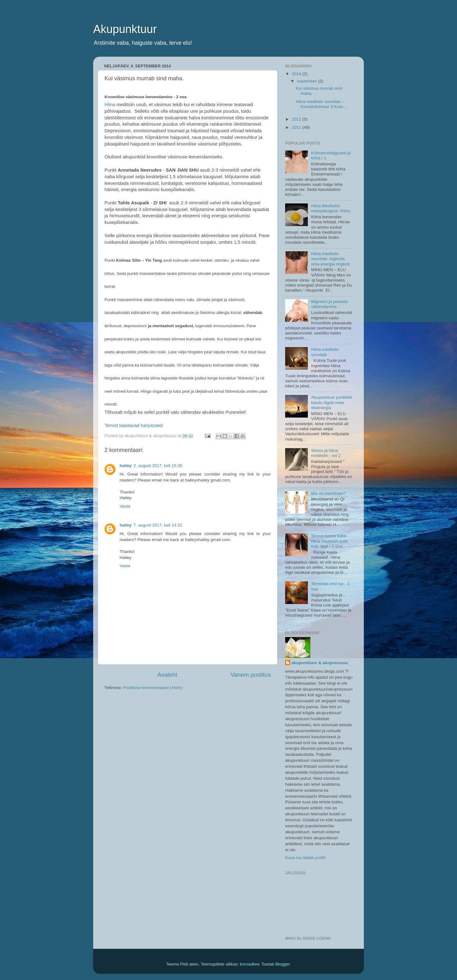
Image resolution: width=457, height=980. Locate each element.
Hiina (110, 105)
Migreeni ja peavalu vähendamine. (329, 304)
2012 (297, 119)
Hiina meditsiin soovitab (325, 352)
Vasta (125, 506)
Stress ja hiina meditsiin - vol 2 (326, 453)
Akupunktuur (125, 29)
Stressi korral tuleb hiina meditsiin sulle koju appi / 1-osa (329, 541)
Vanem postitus (251, 675)
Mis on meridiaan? (328, 493)
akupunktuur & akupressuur (320, 663)
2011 (297, 127)
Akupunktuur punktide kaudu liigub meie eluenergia (332, 402)
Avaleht (167, 675)
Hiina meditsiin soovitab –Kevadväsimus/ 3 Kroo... (321, 104)
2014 (297, 74)
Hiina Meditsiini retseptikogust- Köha (330, 208)
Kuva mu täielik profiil (305, 858)
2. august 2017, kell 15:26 (158, 466)
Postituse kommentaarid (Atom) (153, 688)
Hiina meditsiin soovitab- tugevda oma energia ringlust (330, 259)
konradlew (249, 964)
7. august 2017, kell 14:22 (158, 525)
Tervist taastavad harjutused (134, 425)
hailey (126, 466)
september (307, 81)
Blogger (283, 964)
